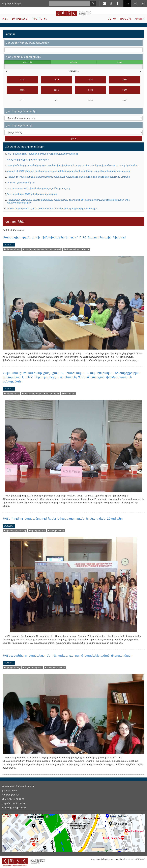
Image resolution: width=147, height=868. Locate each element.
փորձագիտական (31, 393)
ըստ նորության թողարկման (24, 57)
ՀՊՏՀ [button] (5, 19)
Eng (135, 4)
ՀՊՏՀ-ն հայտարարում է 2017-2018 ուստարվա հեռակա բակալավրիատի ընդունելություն (53, 208)
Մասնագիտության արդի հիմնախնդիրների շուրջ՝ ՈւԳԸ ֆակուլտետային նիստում (64, 237)
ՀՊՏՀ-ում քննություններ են (21, 183)
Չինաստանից (12, 393)
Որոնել (73, 139)
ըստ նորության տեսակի (21, 111)
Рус (143, 4)
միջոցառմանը (12, 249)
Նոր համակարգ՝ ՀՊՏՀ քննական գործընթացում (32, 194)
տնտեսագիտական (55, 667)
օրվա (120, 62)
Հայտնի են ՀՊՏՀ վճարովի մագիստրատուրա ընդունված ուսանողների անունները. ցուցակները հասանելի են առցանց (69, 171)
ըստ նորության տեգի (19, 125)
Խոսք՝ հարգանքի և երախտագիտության (28, 160)
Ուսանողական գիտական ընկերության (42, 249)
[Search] (93, 4)
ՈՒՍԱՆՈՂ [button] (126, 19)
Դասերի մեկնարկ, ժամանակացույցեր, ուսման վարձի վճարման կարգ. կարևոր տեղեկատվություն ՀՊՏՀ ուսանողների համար (73, 165)
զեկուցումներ (71, 249)
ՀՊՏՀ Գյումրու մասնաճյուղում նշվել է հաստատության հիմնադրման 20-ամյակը (63, 519)
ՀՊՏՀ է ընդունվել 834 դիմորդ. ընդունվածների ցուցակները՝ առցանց (43, 154)
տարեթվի (27, 62)
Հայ (127, 4)
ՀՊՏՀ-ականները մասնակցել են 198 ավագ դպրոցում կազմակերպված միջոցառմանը (68, 656)
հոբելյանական (56, 531)
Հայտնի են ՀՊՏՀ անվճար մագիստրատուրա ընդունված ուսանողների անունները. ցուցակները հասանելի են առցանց (69, 177)
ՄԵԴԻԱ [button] (112, 19)
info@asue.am (20, 808)
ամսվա (73, 62)
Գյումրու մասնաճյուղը (15, 531)
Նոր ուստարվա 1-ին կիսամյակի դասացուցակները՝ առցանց (39, 188)
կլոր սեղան (69, 393)
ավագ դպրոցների (32, 667)
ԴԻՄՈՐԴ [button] (140, 19)
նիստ (85, 249)
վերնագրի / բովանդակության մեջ (27, 43)
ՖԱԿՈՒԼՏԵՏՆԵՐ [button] (20, 19)
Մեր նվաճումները (12, 4)
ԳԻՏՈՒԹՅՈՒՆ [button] (40, 19)
